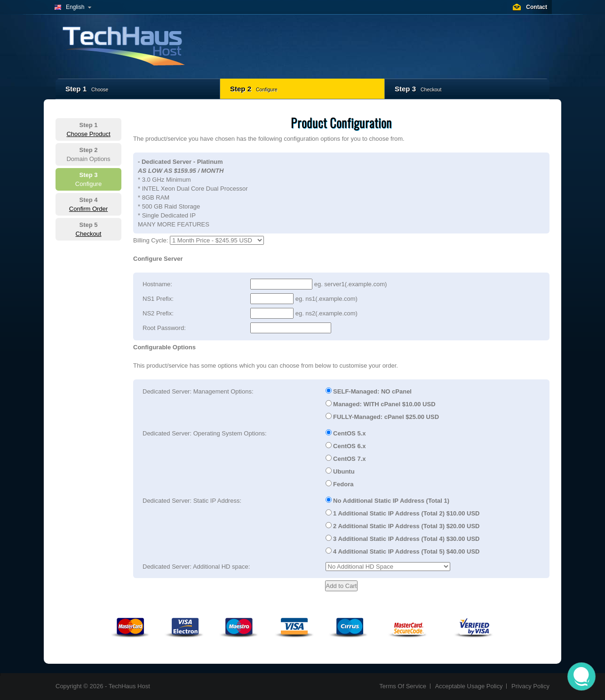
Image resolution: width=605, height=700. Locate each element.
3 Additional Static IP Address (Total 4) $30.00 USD (403, 539)
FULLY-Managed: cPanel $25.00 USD (382, 417)
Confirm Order (88, 209)
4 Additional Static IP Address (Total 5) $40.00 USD (403, 551)
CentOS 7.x (346, 459)
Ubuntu (340, 471)
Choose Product (88, 134)
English (75, 7)
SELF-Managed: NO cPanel (369, 391)
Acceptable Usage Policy (469, 686)
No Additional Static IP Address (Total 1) (388, 500)
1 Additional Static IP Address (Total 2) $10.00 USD (403, 513)
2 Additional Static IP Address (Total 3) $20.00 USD (403, 526)
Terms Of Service (403, 686)
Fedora (340, 484)
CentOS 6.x (346, 446)
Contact (537, 7)
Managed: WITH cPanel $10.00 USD (381, 404)
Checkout (89, 234)
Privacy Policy (530, 686)
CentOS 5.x (346, 433)
